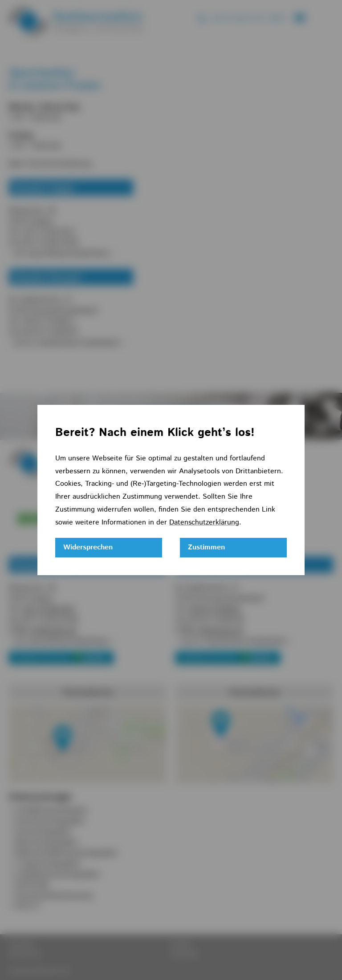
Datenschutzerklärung (204, 522)
